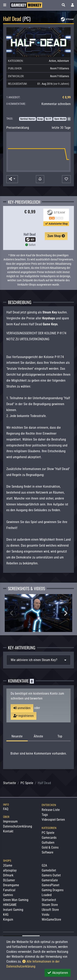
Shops (7, 861)
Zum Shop (56, 236)
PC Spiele (27, 783)
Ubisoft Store (50, 910)
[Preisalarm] (40, 179)
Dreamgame (11, 885)
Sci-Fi (48, 119)
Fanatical (9, 890)
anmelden (22, 708)
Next (66, 613)
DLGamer (9, 880)
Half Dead (30, 234)
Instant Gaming (13, 910)
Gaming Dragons (53, 890)
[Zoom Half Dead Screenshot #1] (38, 613)
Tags (45, 815)
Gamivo (8, 895)
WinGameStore (51, 920)
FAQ (6, 809)
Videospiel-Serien (53, 820)
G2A (44, 865)
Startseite (10, 783)
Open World (60, 119)
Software (48, 852)
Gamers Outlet (51, 875)
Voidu (45, 915)
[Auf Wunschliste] (66, 179)
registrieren (24, 716)
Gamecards (49, 838)
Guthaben (48, 843)
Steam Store (50, 905)
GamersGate (50, 880)
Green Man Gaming (16, 900)
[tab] (38, 660)
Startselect (49, 900)
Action (52, 61)
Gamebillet (49, 870)
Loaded (47, 895)
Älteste (38, 736)
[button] (63, 5)
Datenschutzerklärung (18, 826)
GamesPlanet (51, 885)
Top (60, 736)
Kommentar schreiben (56, 104)
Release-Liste (51, 810)
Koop (40, 119)
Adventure (63, 61)
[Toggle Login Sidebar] (72, 5)
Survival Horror (28, 119)
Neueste (17, 736)
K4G (6, 915)
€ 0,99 (67, 97)
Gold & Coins (50, 847)
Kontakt (8, 831)
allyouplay (10, 870)
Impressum (10, 821)
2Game (8, 865)
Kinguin (8, 920)
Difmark (8, 875)
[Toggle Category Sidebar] (5, 5)
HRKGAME (10, 905)
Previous (11, 613)
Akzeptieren (58, 973)
